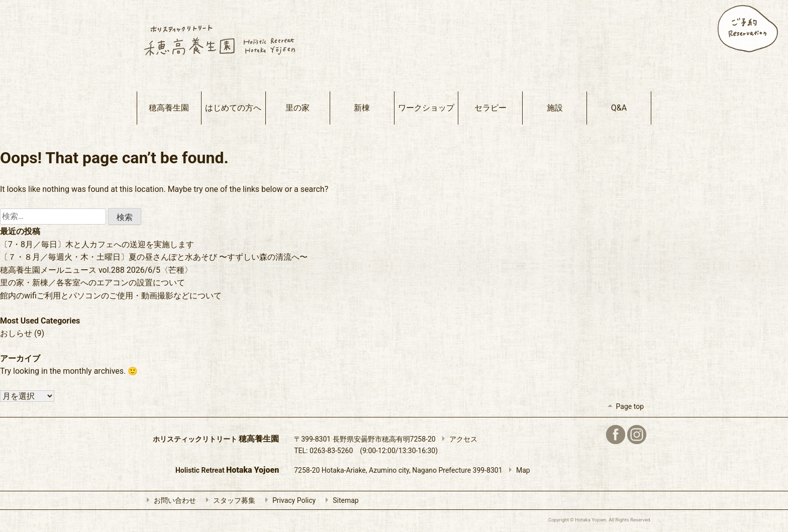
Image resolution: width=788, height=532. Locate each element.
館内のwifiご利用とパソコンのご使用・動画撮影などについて (111, 296)
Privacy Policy (288, 500)
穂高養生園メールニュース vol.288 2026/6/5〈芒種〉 (96, 270)
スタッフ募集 (228, 500)
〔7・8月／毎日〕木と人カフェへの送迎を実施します (97, 244)
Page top (624, 406)
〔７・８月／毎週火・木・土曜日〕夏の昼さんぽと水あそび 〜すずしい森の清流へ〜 (154, 257)
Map (517, 470)
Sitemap (339, 500)
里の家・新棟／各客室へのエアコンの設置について (92, 283)
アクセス (457, 439)
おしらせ (16, 333)
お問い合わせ (169, 500)
